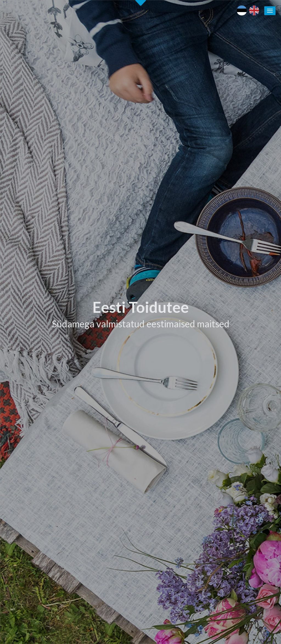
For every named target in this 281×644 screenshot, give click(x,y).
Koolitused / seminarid (179, 480)
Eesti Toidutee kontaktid (181, 467)
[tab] (213, 245)
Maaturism (230, 454)
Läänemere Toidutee (238, 467)
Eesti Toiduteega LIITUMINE (185, 448)
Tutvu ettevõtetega (175, 268)
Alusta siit (19, 408)
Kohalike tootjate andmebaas (246, 473)
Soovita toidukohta (176, 486)
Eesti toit (228, 448)
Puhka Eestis (231, 461)
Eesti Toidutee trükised (180, 473)
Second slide (141, 3)
